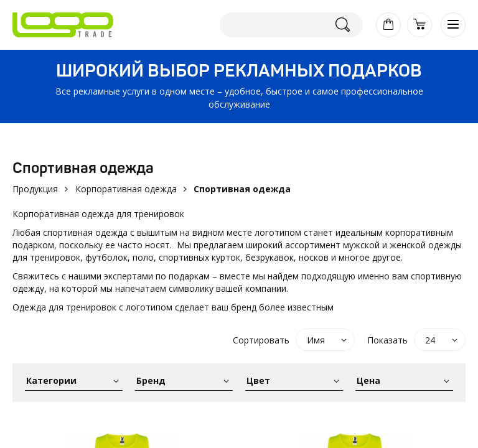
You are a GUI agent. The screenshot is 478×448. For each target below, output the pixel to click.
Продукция (35, 189)
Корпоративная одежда (126, 189)
